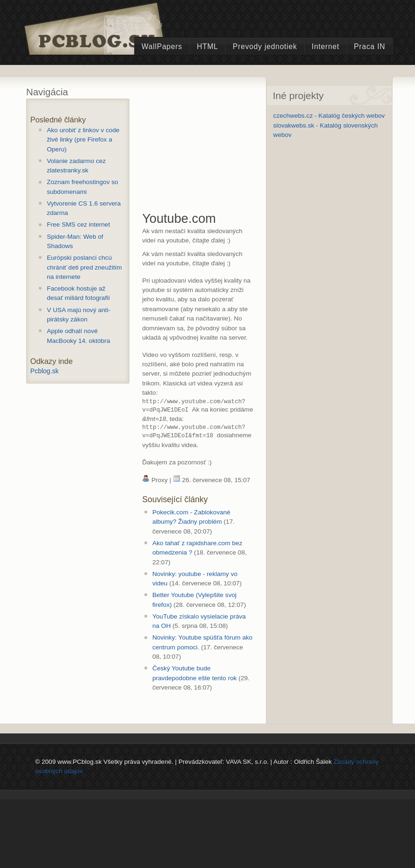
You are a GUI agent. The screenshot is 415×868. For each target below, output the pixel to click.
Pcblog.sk (45, 371)
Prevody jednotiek (265, 46)
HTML (207, 46)
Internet (326, 46)
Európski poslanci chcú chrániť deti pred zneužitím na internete (84, 267)
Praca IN (369, 46)
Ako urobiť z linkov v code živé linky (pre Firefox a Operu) (83, 140)
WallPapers (162, 46)
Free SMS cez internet (78, 224)
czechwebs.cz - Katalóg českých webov (329, 116)
